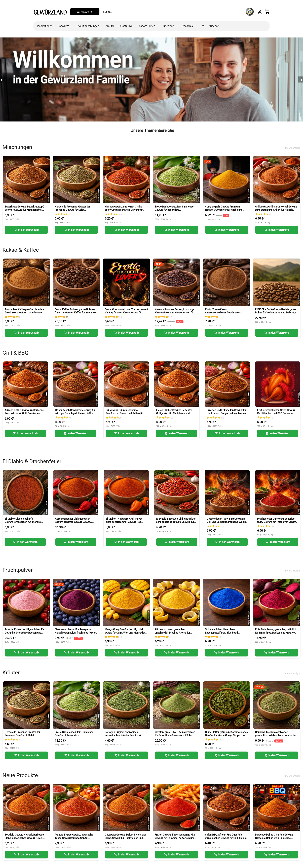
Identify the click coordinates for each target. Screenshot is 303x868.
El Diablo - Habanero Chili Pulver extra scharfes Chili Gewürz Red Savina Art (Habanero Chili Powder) (125, 522)
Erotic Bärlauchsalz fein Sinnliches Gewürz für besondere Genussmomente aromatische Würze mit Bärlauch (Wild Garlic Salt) (176, 212)
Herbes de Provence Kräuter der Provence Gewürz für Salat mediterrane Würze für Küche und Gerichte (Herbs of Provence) (73, 212)
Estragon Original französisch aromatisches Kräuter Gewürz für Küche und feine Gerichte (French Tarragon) (123, 737)
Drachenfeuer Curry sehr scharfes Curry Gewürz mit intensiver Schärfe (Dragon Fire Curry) (277, 522)
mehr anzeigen (293, 148)
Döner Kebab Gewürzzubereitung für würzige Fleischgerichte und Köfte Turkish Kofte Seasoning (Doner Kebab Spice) (75, 415)
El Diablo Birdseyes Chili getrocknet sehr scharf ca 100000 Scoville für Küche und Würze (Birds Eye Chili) (176, 522)
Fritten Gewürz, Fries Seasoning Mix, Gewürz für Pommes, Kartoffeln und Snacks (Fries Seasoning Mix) (175, 838)
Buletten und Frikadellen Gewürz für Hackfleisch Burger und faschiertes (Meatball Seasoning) (226, 413)
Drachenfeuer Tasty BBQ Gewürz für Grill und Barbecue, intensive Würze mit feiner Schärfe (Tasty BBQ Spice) (227, 522)
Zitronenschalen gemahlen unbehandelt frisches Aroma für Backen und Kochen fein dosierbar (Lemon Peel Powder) (174, 634)
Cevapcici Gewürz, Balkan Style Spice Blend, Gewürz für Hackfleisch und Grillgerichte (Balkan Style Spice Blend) (126, 840)
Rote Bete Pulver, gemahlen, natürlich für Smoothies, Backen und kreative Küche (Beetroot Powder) (276, 633)
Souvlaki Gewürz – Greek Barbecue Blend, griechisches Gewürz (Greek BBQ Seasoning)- (24, 838)
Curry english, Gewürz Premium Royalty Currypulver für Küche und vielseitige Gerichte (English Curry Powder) (224, 212)
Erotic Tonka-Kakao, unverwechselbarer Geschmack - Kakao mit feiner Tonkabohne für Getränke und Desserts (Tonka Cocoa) (226, 314)
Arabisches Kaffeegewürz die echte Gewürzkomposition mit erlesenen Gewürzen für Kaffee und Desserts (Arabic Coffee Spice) (24, 314)
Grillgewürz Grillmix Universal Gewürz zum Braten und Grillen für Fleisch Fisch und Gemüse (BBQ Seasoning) (276, 210)
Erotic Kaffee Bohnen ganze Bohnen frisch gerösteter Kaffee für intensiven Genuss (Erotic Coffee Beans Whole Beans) (76, 314)
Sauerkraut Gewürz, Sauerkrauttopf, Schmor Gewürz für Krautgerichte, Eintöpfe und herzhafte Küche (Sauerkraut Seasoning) (24, 212)
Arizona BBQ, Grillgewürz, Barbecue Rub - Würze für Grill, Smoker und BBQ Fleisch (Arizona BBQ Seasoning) (24, 415)
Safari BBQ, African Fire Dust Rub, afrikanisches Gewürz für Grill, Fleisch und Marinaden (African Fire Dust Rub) (226, 838)
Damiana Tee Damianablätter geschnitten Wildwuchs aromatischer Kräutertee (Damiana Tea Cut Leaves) (276, 735)
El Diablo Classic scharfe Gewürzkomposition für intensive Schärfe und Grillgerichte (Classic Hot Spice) (23, 524)
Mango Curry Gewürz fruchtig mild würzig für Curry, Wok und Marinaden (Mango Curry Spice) (125, 633)
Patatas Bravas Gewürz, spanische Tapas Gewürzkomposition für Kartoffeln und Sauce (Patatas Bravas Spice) (75, 840)
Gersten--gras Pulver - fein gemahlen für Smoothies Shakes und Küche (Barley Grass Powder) (175, 735)
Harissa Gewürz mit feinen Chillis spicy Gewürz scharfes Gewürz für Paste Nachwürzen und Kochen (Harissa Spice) (124, 212)
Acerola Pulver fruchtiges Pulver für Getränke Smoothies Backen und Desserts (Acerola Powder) (24, 633)
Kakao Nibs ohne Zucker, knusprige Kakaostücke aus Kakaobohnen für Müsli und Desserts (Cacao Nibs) (175, 313)
